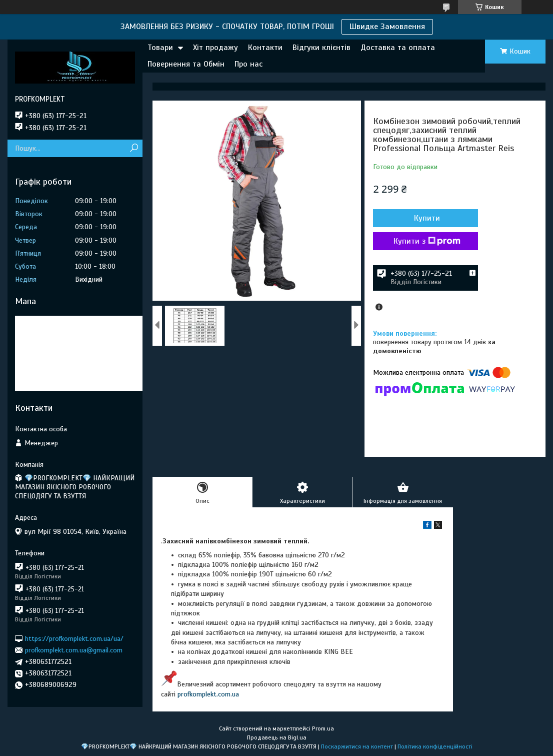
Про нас (248, 64)
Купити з (427, 241)
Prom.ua (323, 728)
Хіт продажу (215, 48)
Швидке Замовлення (387, 27)
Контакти (265, 48)
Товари (160, 48)
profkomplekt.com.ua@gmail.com (74, 650)
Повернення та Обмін (186, 64)
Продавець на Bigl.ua (277, 737)
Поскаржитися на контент (357, 746)
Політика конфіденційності (435, 746)
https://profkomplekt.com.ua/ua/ (74, 638)
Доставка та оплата (398, 48)
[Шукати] (134, 148)
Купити (427, 218)
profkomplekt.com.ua (208, 694)
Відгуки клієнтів (321, 48)
